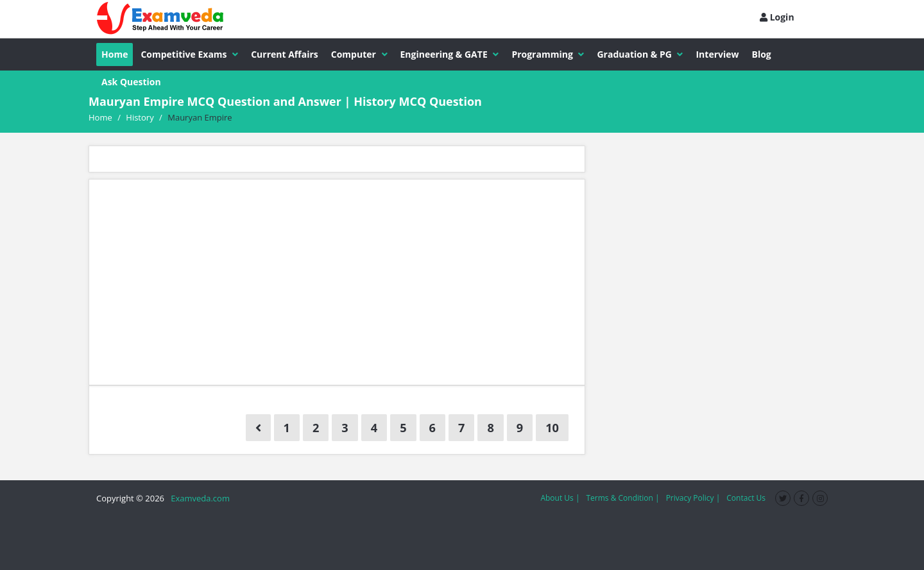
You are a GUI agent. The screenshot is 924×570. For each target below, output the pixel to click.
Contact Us (746, 498)
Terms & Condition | (622, 498)
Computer (359, 54)
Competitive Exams (189, 54)
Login (777, 17)
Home (115, 54)
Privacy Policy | (693, 498)
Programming (548, 54)
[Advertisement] (337, 282)
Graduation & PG (640, 54)
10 (552, 428)
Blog (762, 54)
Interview (717, 54)
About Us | (560, 498)
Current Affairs (285, 54)
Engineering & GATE (450, 54)
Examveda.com (198, 498)
